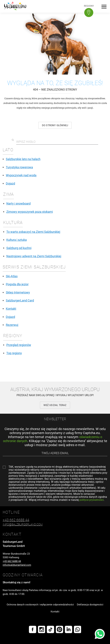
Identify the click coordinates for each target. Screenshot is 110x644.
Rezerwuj (12, 325)
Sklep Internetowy (18, 292)
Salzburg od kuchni (19, 248)
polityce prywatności (92, 500)
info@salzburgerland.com (17, 565)
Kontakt (11, 309)
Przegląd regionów (19, 345)
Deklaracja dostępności (90, 605)
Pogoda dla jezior (17, 284)
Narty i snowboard (18, 204)
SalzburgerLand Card (20, 301)
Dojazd (10, 184)
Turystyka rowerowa (19, 167)
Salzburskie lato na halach (23, 159)
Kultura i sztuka (17, 240)
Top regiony (14, 353)
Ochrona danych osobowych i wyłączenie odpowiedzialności (40, 605)
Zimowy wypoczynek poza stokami (30, 212)
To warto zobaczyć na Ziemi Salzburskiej (33, 232)
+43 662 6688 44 (12, 561)
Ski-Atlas (12, 276)
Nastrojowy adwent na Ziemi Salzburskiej (34, 256)
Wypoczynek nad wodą (21, 175)
